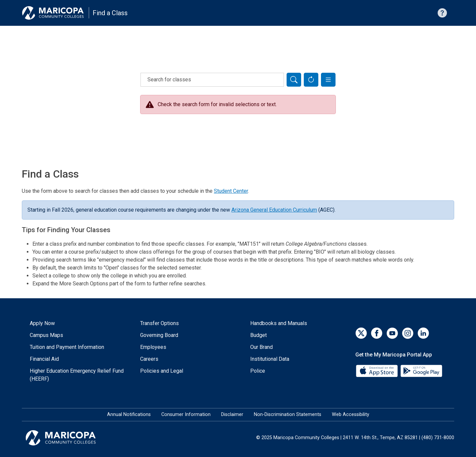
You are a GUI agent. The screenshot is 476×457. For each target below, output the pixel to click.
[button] (328, 80)
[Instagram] (408, 333)
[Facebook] (377, 333)
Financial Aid (44, 359)
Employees (153, 347)
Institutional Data (270, 359)
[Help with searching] (442, 13)
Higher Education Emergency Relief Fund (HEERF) (77, 375)
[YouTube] (392, 333)
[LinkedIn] (423, 333)
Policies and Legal (162, 371)
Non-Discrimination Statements (288, 415)
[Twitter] (361, 333)
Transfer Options (159, 323)
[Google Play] (421, 371)
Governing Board (159, 335)
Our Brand (261, 347)
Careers (149, 359)
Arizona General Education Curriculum (274, 210)
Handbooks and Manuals (279, 323)
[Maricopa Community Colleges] (69, 438)
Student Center (231, 191)
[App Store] (377, 371)
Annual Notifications (129, 415)
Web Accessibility (351, 415)
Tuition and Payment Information (67, 347)
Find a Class (110, 13)
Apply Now (42, 323)
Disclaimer (232, 415)
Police (258, 371)
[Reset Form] (311, 80)
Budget (258, 335)
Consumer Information (186, 415)
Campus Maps (46, 335)
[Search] (294, 80)
